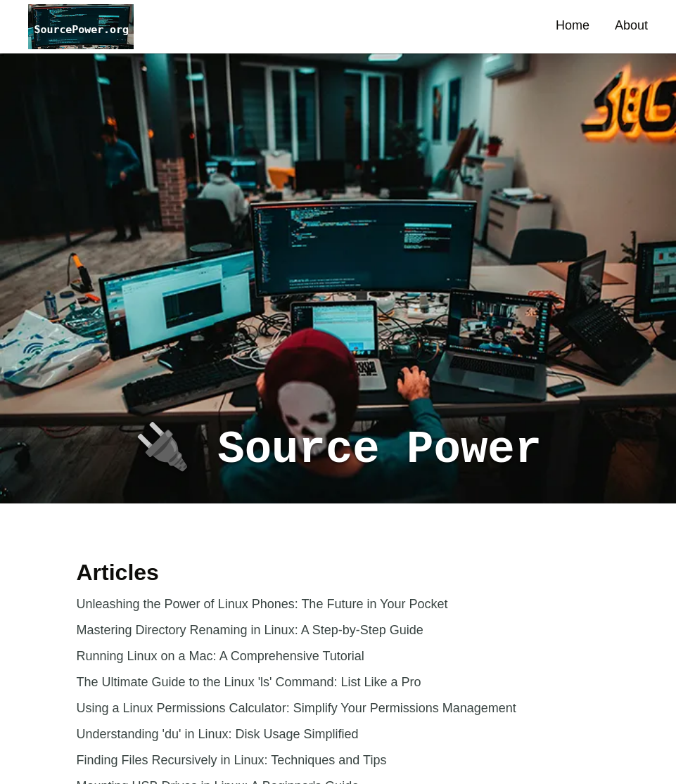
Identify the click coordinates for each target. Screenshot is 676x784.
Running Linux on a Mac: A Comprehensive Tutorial (221, 656)
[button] (81, 27)
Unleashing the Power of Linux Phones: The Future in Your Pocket (262, 604)
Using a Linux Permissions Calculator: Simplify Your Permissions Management (296, 708)
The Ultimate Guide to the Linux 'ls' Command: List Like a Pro (249, 682)
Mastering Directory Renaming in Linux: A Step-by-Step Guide (250, 630)
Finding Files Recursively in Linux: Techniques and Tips (232, 760)
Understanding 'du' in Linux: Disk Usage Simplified (218, 734)
